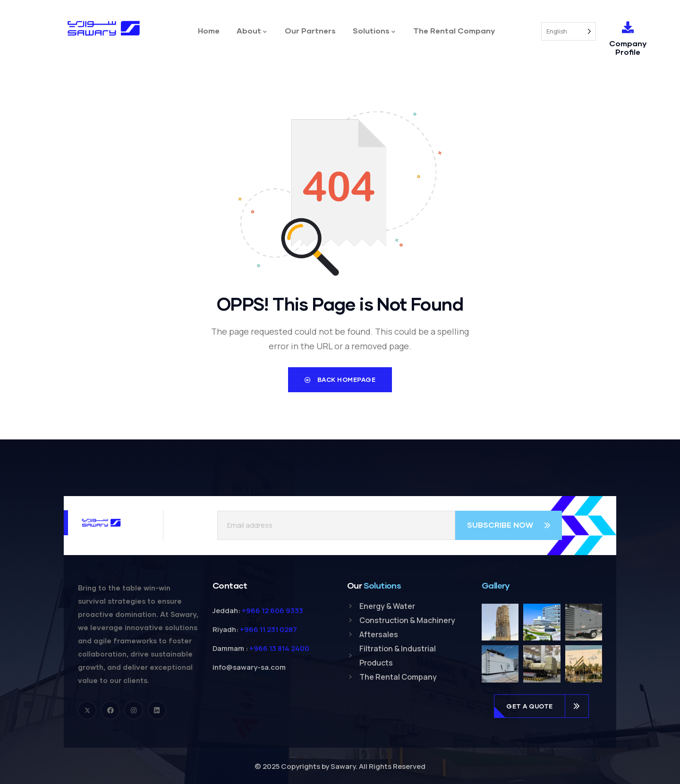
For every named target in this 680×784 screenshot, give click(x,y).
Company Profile (628, 47)
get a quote (530, 704)
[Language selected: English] (569, 31)
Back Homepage (340, 379)
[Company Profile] (628, 27)
